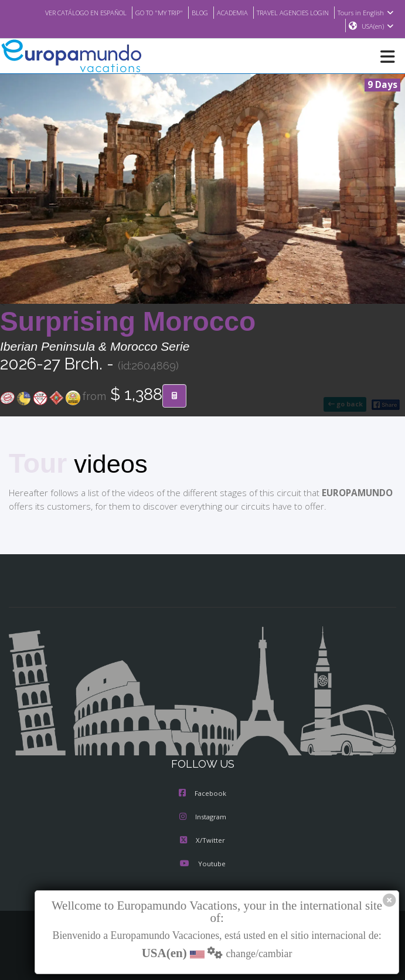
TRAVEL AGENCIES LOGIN (289, 12)
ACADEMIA (223, 12)
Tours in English (367, 12)
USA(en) (378, 26)
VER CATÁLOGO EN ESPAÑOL (63, 12)
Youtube (202, 864)
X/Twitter (202, 841)
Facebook (202, 794)
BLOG (188, 12)
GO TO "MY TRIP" (144, 12)
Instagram (203, 818)
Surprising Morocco (128, 322)
